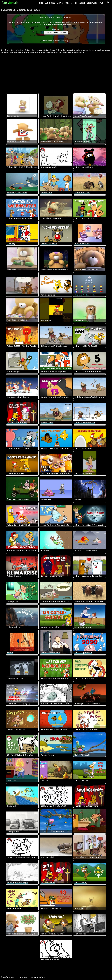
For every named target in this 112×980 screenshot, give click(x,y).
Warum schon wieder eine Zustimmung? (56, 41)
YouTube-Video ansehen (56, 33)
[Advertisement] (56, 72)
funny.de (10, 3)
